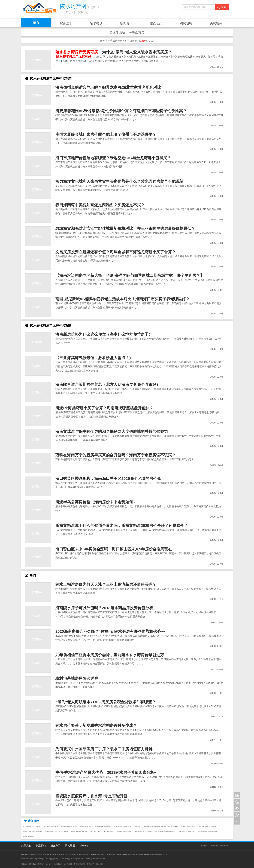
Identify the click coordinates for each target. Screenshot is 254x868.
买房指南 (216, 23)
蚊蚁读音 (137, 827)
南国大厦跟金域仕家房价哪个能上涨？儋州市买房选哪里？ (106, 134)
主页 (36, 22)
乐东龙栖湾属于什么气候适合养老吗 (56, 832)
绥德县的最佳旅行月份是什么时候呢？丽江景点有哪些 (161, 827)
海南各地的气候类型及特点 (143, 832)
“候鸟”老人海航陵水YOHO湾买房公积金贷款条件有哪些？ (106, 702)
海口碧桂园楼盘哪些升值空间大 (165, 832)
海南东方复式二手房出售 (186, 832)
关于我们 (26, 846)
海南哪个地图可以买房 (124, 832)
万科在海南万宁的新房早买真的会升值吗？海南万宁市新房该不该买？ (116, 455)
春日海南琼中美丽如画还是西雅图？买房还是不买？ (100, 205)
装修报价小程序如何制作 (103, 827)
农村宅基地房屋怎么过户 (77, 678)
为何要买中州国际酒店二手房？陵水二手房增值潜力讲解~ (105, 749)
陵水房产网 (224, 846)
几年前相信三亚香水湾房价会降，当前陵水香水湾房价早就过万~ (111, 655)
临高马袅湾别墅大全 (29, 836)
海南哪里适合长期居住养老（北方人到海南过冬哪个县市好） (108, 385)
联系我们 (41, 846)
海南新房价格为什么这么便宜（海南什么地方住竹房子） (104, 334)
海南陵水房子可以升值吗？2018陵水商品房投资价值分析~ (105, 608)
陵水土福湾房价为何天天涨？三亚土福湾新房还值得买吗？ (106, 584)
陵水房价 (24, 864)
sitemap (84, 846)
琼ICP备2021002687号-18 (96, 859)
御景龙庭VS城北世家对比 (79, 832)
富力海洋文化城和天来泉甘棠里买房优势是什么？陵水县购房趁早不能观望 (119, 181)
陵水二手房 (68, 864)
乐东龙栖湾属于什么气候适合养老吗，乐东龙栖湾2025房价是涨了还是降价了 (122, 526)
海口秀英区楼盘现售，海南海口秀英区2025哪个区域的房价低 (108, 479)
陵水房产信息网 (79, 864)
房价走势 (66, 23)
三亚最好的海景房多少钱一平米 (207, 832)
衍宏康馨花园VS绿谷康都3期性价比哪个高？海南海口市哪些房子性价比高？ (121, 111)
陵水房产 (41, 864)
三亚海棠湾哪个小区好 (188, 827)
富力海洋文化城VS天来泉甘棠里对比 (102, 832)
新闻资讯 (126, 23)
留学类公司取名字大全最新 (32, 827)
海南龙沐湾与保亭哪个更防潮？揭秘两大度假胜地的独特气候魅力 (112, 432)
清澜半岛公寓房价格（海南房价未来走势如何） (96, 502)
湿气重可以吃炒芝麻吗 (51, 827)
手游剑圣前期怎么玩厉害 (69, 827)
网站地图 (70, 846)
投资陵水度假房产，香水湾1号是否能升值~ (93, 796)
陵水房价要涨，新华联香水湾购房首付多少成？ (96, 725)
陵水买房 (99, 864)
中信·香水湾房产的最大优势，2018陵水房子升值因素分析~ (106, 772)
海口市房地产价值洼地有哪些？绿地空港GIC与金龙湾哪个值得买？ (113, 158)
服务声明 (55, 846)
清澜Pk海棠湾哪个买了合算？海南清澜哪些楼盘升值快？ (104, 408)
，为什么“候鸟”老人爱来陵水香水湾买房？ (114, 52)
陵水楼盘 (96, 23)
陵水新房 (49, 864)
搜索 (221, 7)
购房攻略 (186, 23)
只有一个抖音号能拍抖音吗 (123, 827)
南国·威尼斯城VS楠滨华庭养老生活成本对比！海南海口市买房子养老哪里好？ (123, 299)
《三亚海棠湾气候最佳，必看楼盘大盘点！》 (94, 358)
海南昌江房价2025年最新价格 (32, 832)
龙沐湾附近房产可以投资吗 (207, 827)
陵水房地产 (215, 846)
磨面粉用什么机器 (86, 827)
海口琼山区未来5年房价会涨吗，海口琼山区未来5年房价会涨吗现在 (114, 549)
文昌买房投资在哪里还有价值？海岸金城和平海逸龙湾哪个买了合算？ (116, 252)
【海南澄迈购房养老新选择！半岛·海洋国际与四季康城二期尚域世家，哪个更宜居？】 (130, 275)
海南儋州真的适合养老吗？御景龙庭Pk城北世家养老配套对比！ (110, 87)
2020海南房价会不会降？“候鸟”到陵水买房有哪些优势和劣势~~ (110, 631)
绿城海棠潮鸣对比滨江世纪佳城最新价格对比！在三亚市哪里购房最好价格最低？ (125, 228)
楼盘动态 (156, 23)
